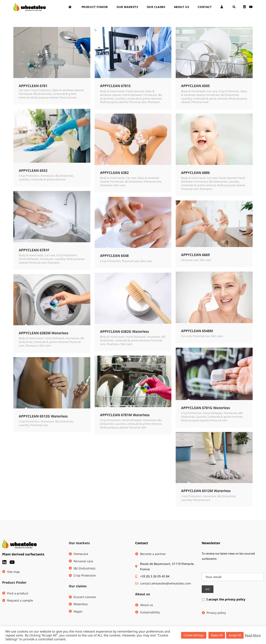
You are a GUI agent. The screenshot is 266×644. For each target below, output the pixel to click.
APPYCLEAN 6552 (33, 170)
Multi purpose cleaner (44, 97)
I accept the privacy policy (224, 599)
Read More (253, 635)
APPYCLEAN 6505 (195, 86)
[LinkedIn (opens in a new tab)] (244, 7)
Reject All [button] (217, 635)
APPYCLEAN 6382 (114, 173)
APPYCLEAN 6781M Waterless (125, 415)
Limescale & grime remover (144, 98)
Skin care (120, 185)
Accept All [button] (235, 635)
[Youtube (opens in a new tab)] (251, 7)
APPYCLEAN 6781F (34, 250)
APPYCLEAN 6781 (33, 86)
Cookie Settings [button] (194, 635)
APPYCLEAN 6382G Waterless (124, 331)
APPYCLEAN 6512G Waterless (43, 416)
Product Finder (14, 582)
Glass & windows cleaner (68, 90)
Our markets (79, 543)
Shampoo (154, 102)
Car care (24, 90)
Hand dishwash (132, 95)
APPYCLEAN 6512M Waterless (206, 491)
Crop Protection (41, 90)
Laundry (120, 98)
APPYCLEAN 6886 (195, 173)
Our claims (78, 586)
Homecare (25, 94)
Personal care (68, 97)
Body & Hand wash (112, 91)
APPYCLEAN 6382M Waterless (44, 333)
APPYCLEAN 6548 (114, 256)
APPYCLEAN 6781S (115, 86)
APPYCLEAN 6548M (197, 331)
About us (143, 594)
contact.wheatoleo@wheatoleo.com (166, 583)
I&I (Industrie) (42, 94)
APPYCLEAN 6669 (195, 255)
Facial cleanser (135, 91)
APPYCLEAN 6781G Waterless (206, 408)
